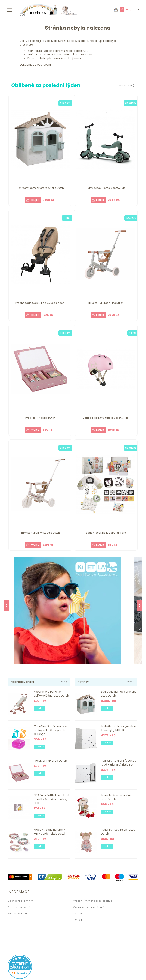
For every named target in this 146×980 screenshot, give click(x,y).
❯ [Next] (140, 605)
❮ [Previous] (6, 605)
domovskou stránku (56, 55)
